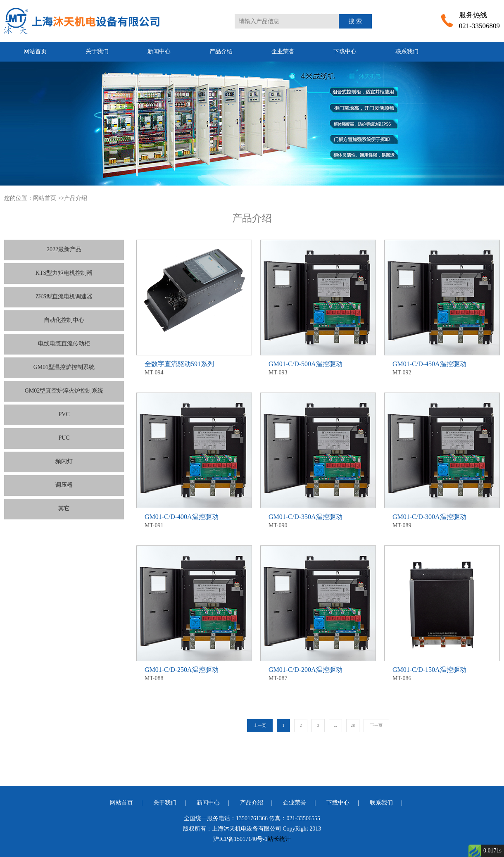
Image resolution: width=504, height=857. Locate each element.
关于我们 (97, 51)
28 (353, 725)
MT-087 (318, 673)
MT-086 (442, 673)
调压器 (64, 485)
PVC (64, 414)
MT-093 (318, 368)
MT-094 (194, 368)
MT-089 (442, 520)
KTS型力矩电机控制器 (64, 273)
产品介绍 (221, 51)
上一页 (260, 725)
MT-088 (194, 673)
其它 (64, 508)
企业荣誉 (283, 51)
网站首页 (35, 51)
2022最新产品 (64, 249)
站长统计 (279, 839)
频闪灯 (64, 461)
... (335, 725)
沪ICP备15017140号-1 (240, 839)
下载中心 (345, 51)
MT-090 (318, 520)
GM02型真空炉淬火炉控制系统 (64, 391)
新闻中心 (159, 51)
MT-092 (442, 368)
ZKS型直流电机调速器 (64, 296)
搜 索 (355, 21)
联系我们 (407, 51)
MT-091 (194, 520)
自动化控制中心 (64, 320)
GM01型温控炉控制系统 (64, 367)
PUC (64, 438)
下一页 (376, 725)
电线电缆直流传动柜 (64, 344)
